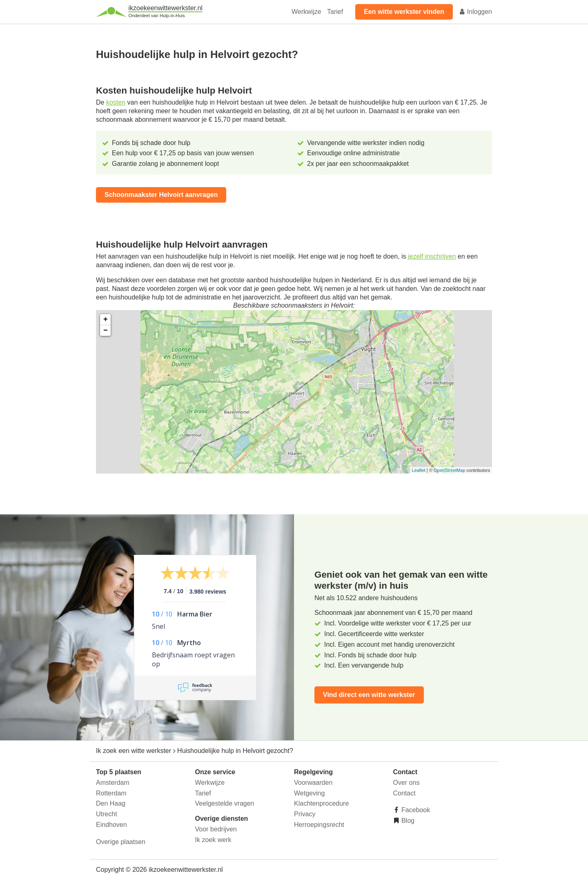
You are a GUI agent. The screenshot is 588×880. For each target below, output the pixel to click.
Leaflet (419, 470)
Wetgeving (309, 793)
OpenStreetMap (450, 470)
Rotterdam (111, 793)
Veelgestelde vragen (225, 803)
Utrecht (107, 814)
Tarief (335, 12)
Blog (407, 821)
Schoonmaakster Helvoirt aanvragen (161, 195)
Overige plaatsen (121, 842)
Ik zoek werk (213, 840)
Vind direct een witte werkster (369, 695)
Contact (404, 793)
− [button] (106, 331)
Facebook (415, 810)
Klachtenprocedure (321, 803)
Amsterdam (113, 783)
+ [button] (106, 319)
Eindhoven (111, 825)
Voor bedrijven (216, 829)
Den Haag (111, 803)
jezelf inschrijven (432, 256)
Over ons (406, 783)
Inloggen (475, 12)
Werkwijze (306, 12)
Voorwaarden (313, 783)
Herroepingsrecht (319, 825)
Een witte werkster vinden (404, 12)
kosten (116, 102)
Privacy (305, 814)
